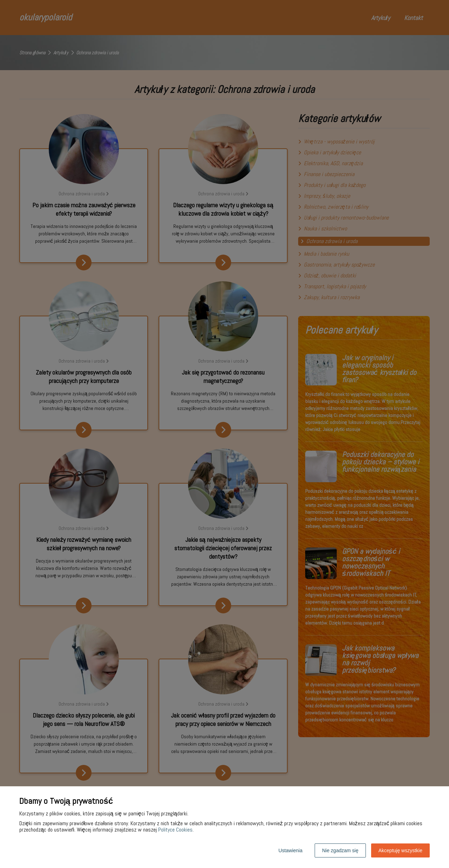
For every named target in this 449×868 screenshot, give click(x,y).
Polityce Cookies (175, 830)
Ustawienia (290, 850)
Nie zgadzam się (340, 850)
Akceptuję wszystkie (400, 850)
